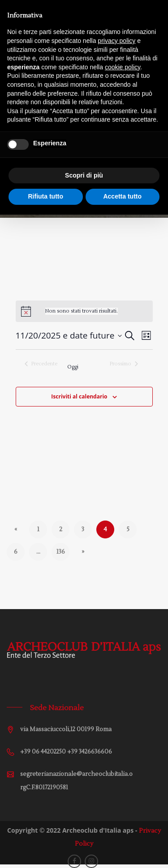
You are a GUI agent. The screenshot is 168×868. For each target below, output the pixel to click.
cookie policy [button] (123, 67)
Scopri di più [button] (84, 175)
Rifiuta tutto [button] (45, 196)
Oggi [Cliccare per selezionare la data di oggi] (73, 367)
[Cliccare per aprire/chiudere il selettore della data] (69, 336)
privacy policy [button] (116, 41)
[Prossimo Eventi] (124, 364)
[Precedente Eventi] (41, 364)
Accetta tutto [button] (122, 196)
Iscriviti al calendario (79, 396)
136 (60, 552)
